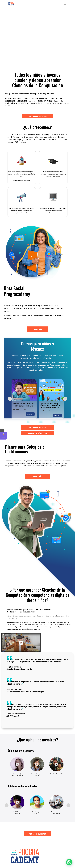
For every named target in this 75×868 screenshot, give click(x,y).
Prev (10, 399)
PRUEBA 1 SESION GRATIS (37, 834)
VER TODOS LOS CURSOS (26, 100)
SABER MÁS (37, 329)
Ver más (29, 414)
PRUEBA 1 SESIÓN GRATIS (37, 433)
